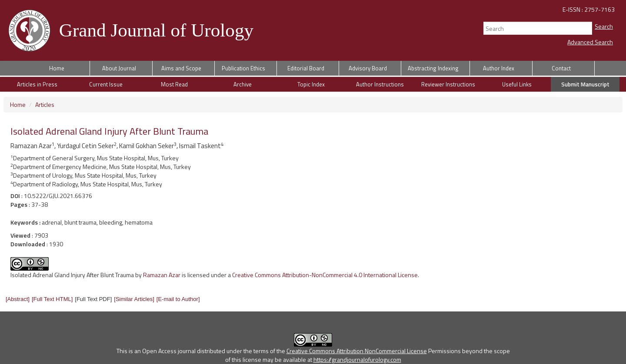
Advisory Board (368, 68)
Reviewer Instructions (448, 84)
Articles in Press (37, 84)
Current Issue (106, 84)
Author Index (499, 68)
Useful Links (517, 84)
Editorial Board (306, 68)
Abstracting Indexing (433, 68)
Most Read (174, 84)
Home (57, 68)
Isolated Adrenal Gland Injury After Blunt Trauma (72, 275)
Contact (561, 68)
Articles (45, 104)
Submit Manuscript (585, 84)
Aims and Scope (181, 68)
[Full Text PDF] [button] (93, 299)
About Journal (119, 68)
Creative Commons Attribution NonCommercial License (357, 351)
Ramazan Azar (162, 275)
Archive (243, 84)
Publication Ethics (243, 68)
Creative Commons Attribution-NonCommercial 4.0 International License (325, 275)
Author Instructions (380, 84)
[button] (18, 299)
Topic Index (311, 84)
